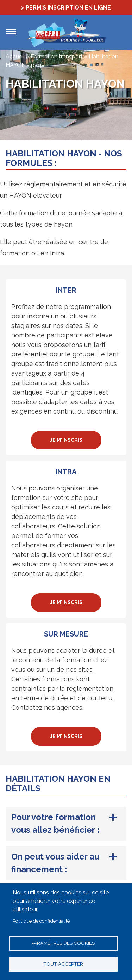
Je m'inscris (66, 440)
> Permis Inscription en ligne (66, 8)
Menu (11, 32)
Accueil (15, 57)
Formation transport (57, 57)
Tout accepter (63, 964)
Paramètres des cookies (63, 943)
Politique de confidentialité (41, 921)
